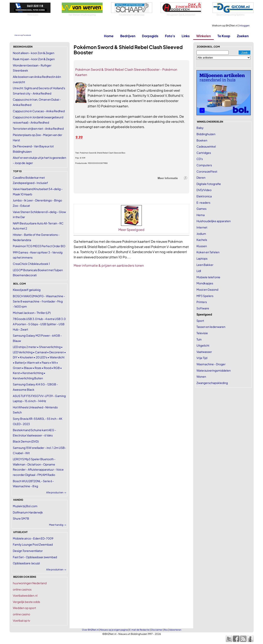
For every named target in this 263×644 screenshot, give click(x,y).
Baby (200, 128)
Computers (204, 165)
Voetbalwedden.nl (25, 595)
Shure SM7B (21, 518)
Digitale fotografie (209, 184)
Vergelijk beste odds (26, 602)
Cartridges (204, 153)
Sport (200, 321)
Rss (166, 630)
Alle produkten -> (56, 569)
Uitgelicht (203, 345)
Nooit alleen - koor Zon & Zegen (34, 53)
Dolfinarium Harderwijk (28, 512)
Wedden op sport (24, 608)
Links (186, 36)
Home (109, 36)
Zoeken (243, 36)
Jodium (201, 234)
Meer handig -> (58, 525)
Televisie (202, 333)
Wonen (201, 376)
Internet (202, 227)
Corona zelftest (207, 171)
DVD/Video (204, 190)
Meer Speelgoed (131, 230)
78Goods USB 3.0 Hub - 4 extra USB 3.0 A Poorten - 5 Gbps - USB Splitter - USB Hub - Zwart (39, 324)
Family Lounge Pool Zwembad (33, 544)
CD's (200, 159)
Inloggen (244, 26)
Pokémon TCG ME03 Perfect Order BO (39, 246)
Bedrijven (128, 36)
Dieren (201, 177)
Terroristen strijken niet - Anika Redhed (38, 128)
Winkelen (204, 36)
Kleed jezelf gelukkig (27, 290)
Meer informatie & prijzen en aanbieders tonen (109, 265)
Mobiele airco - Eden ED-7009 (33, 538)
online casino (21, 614)
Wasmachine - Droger (211, 364)
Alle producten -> (56, 492)
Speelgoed (204, 314)
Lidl (199, 271)
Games (201, 209)
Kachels (202, 240)
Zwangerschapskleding (212, 383)
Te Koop (224, 36)
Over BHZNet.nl (90, 630)
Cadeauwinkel (206, 146)
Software (203, 308)
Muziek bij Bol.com (25, 506)
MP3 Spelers (205, 296)
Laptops (202, 258)
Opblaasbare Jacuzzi (26, 563)
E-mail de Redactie (139, 630)
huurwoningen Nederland (30, 583)
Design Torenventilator (28, 551)
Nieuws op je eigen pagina (114, 630)
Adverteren (175, 630)
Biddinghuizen (206, 134)
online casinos (22, 589)
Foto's (170, 36)
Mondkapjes (205, 283)
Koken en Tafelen (208, 252)
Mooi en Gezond (207, 289)
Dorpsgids (150, 36)
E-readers (203, 202)
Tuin (199, 339)
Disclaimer (157, 630)
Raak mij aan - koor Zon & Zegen (34, 59)
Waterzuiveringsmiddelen (214, 370)
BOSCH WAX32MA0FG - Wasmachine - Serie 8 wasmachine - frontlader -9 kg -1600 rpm (39, 301)
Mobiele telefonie (208, 277)
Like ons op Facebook (23, 35)
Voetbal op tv (21, 620)
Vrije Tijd (202, 358)
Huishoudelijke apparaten (214, 221)
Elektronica (204, 196)
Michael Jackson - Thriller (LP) (32, 313)
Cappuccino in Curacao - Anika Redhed (39, 111)
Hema (201, 215)
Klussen (202, 246)
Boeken (202, 140)
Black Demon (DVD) (26, 441)
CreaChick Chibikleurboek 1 (31, 264)
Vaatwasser (204, 352)
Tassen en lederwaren (211, 327)
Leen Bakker (205, 265)
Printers (202, 302)
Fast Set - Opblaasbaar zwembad (35, 557)
